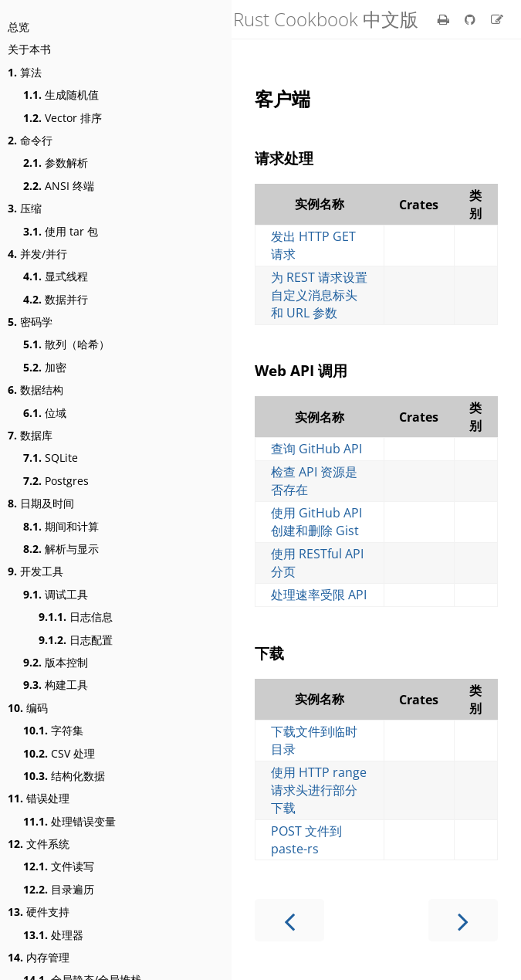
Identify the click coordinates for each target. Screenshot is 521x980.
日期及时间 (41, 503)
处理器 (53, 935)
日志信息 (76, 617)
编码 (28, 708)
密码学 (30, 322)
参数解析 (56, 163)
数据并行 (56, 299)
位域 (45, 413)
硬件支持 (39, 912)
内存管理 (39, 957)
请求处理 (284, 158)
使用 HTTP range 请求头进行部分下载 (319, 790)
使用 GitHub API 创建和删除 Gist (316, 522)
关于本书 (29, 49)
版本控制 (56, 662)
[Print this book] (445, 19)
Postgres (56, 481)
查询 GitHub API (316, 449)
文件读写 (59, 866)
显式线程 (56, 276)
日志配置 (76, 640)
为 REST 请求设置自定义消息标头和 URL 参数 (319, 295)
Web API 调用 (301, 370)
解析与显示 (61, 549)
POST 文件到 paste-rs (306, 840)
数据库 (30, 435)
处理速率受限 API (319, 595)
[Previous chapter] (289, 920)
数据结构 (36, 390)
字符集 (53, 730)
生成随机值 (61, 95)
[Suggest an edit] (497, 19)
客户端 (282, 98)
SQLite (51, 458)
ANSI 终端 (59, 186)
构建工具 (56, 685)
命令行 (30, 140)
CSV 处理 (59, 753)
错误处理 (39, 798)
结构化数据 (64, 776)
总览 (19, 27)
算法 (25, 72)
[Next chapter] (463, 920)
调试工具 (56, 594)
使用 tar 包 (61, 231)
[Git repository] (472, 19)
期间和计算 (61, 526)
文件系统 (39, 844)
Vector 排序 (63, 118)
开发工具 (36, 571)
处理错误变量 (69, 821)
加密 (45, 367)
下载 (269, 653)
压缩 (25, 208)
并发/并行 (37, 254)
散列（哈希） (66, 344)
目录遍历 (59, 889)
